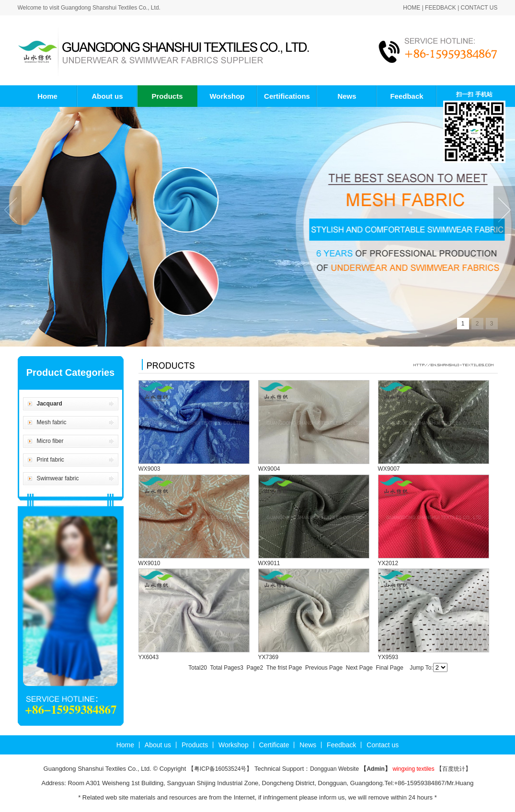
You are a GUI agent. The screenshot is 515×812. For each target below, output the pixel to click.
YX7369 (269, 657)
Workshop (227, 96)
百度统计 (454, 769)
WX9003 (149, 469)
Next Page (359, 668)
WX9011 (269, 563)
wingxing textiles (413, 769)
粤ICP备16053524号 (220, 769)
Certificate (274, 745)
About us (108, 96)
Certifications (287, 96)
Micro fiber (50, 441)
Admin (375, 769)
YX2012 (388, 563)
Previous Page (324, 668)
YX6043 (149, 657)
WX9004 (269, 469)
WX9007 (389, 469)
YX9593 (388, 657)
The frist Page (284, 668)
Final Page (389, 668)
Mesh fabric (52, 422)
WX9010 (149, 563)
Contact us (479, 8)
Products (167, 96)
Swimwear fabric (58, 478)
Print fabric (51, 460)
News (347, 96)
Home (412, 8)
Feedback (441, 8)
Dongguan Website (335, 769)
